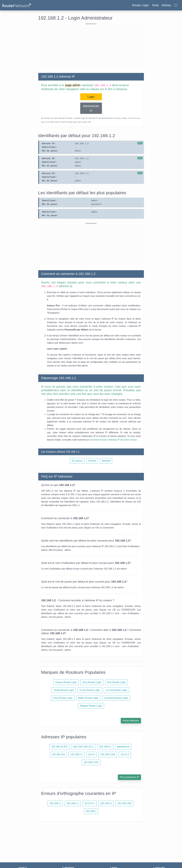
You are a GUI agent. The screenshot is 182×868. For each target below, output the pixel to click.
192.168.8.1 (105, 747)
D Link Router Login (90, 690)
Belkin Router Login (88, 698)
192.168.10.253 (59, 747)
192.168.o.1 (73, 803)
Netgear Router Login (91, 706)
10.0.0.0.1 (90, 803)
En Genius (77, 461)
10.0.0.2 (125, 754)
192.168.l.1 (55, 803)
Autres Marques (131, 721)
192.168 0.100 (108, 754)
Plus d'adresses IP (129, 777)
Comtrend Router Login (116, 698)
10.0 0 (91, 754)
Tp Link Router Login (116, 690)
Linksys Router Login (66, 682)
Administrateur (91, 108)
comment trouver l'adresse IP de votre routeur (113, 440)
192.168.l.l (91, 811)
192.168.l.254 (124, 803)
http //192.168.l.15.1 (83, 747)
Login (91, 97)
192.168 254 (58, 754)
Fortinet (92, 461)
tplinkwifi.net (123, 747)
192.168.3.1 (76, 754)
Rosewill (106, 461)
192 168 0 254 (91, 762)
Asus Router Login (92, 682)
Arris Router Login (116, 682)
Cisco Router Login (63, 698)
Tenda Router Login (64, 690)
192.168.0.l (106, 803)
